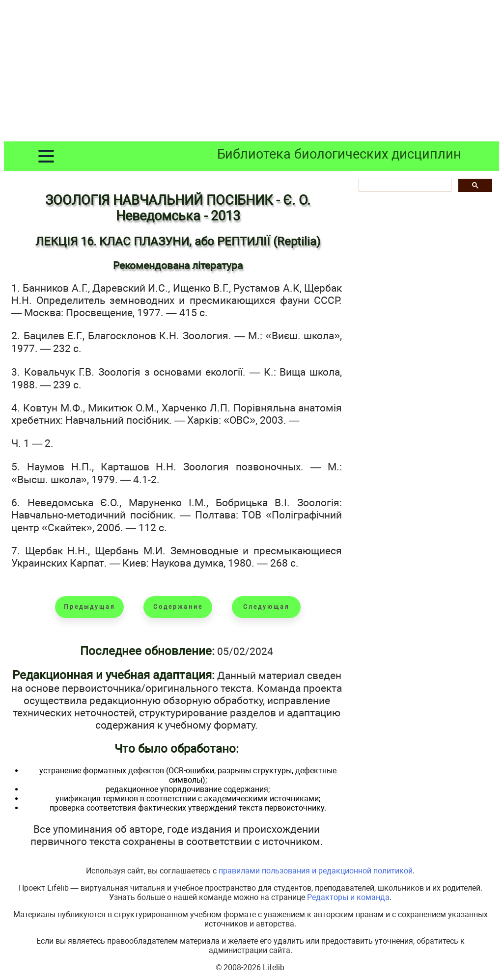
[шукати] (404, 185)
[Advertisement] (251, 73)
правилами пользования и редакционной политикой (316, 871)
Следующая (266, 607)
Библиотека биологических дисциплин (339, 154)
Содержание (178, 607)
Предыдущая (90, 607)
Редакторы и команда (348, 897)
